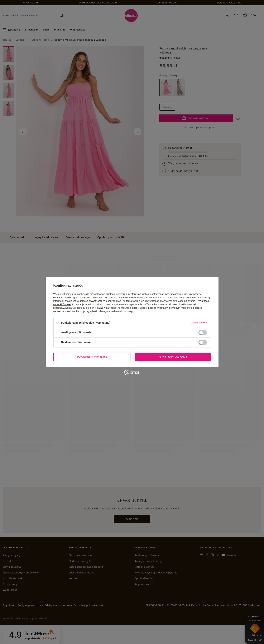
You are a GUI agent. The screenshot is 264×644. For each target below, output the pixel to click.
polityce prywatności (91, 301)
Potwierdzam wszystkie (173, 357)
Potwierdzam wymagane (92, 357)
